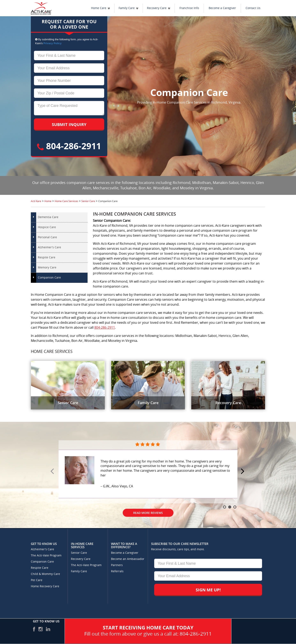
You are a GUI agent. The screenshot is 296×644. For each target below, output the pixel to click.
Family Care (127, 8)
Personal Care (47, 237)
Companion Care (49, 278)
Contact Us (253, 8)
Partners (117, 565)
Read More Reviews (148, 513)
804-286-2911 (69, 146)
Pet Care (37, 580)
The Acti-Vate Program (46, 556)
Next (243, 472)
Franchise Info (189, 8)
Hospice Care (47, 227)
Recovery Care (157, 8)
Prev (53, 472)
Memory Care (47, 268)
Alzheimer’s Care (49, 247)
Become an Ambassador (128, 559)
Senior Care (79, 553)
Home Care (99, 8)
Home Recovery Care (45, 586)
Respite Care (47, 257)
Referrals (117, 571)
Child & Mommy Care (45, 574)
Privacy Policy (52, 43)
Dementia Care (48, 217)
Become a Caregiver (222, 8)
